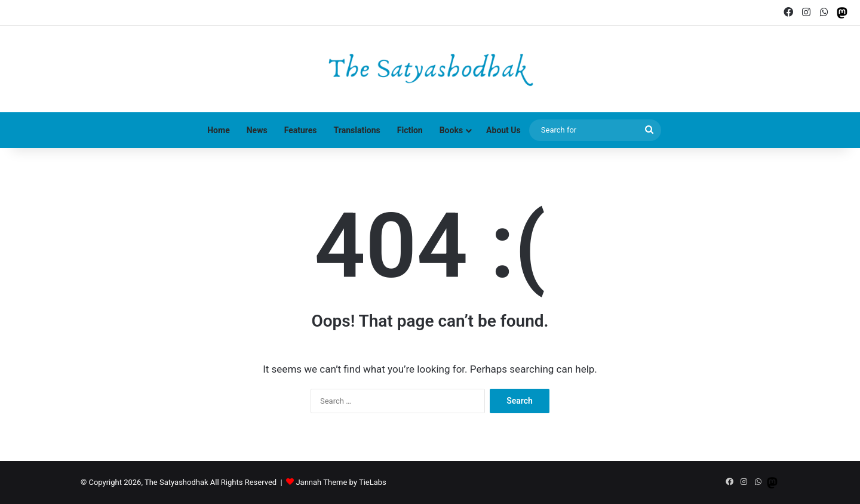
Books (451, 130)
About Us (503, 130)
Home (218, 130)
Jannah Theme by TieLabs (341, 482)
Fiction (410, 130)
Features (301, 130)
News (257, 130)
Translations (357, 130)
